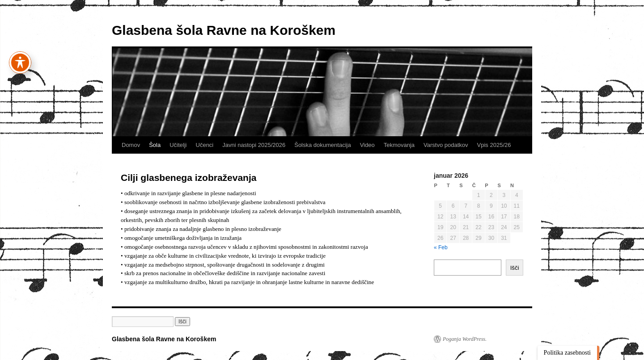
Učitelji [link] (178, 145)
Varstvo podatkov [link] (446, 145)
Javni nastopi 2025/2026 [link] (254, 145)
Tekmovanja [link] (399, 145)
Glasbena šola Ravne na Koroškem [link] (224, 30)
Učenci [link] (205, 145)
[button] (182, 322)
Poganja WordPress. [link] (465, 339)
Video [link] (367, 145)
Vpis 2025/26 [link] (494, 145)
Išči (515, 268)
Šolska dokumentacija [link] (322, 145)
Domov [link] (131, 145)
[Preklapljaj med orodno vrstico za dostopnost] (20, 57)
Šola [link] (155, 145)
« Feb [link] (441, 247)
